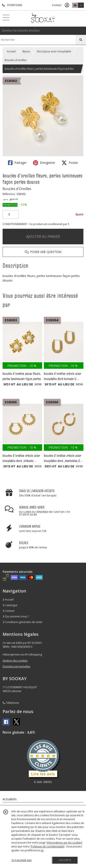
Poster (70, 163)
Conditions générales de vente (22, 622)
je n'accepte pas (22, 860)
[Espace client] (67, 5)
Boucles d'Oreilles (17, 189)
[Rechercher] (81, 40)
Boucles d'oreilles (16, 60)
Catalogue (10, 605)
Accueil (11, 51)
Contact (57, 5)
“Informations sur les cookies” (64, 843)
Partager (17, 163)
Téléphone (11, 703)
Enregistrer (44, 163)
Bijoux (26, 51)
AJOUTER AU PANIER (43, 237)
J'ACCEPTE (65, 860)
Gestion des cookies (15, 661)
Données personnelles (16, 666)
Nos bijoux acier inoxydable (54, 51)
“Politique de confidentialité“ (48, 846)
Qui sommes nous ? (16, 616)
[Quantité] (11, 214)
